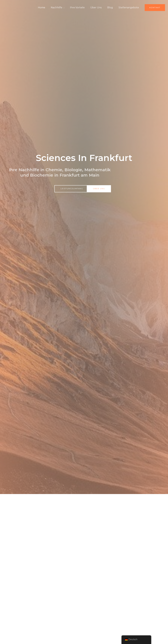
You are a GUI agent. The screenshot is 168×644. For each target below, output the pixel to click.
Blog (111, 8)
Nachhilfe (61, 8)
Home (46, 8)
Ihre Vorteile (80, 8)
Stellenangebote (129, 8)
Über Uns (98, 8)
